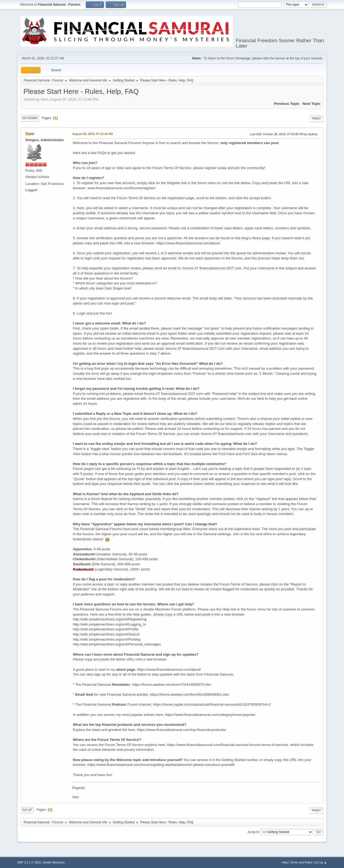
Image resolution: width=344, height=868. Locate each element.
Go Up (27, 810)
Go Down (30, 118)
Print (316, 119)
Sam (30, 134)
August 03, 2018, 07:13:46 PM (92, 134)
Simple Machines (53, 862)
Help (285, 862)
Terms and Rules (301, 862)
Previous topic (287, 104)
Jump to (253, 832)
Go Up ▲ (321, 862)
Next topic (312, 104)
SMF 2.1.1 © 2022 (29, 862)
